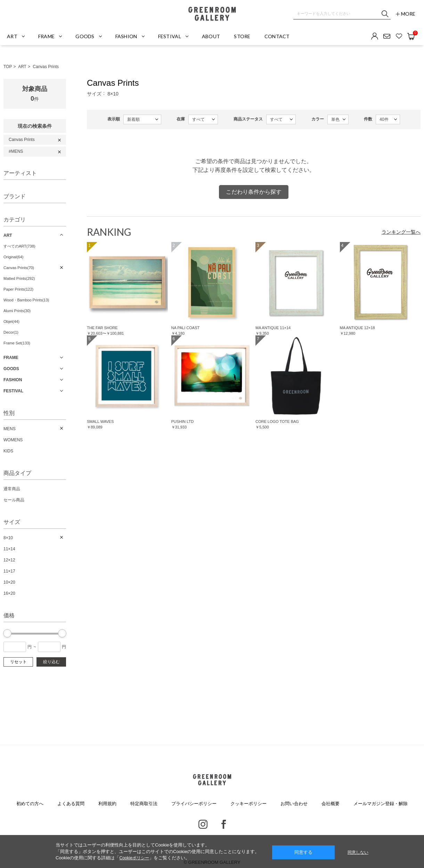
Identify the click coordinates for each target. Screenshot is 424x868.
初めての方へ (30, 804)
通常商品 (12, 489)
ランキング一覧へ (401, 232)
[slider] (7, 633)
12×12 (9, 560)
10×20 (9, 582)
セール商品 (14, 500)
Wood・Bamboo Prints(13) (26, 300)
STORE (242, 36)
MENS (10, 429)
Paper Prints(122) (18, 289)
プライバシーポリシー (194, 804)
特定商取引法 (144, 804)
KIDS (8, 451)
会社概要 (331, 804)
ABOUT (211, 36)
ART (22, 67)
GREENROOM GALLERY (212, 14)
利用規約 (107, 804)
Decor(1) (11, 332)
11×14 (9, 549)
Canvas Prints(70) (19, 268)
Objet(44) (11, 322)
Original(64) (13, 257)
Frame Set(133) (17, 343)
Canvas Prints (46, 67)
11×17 (9, 571)
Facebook (224, 824)
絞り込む (51, 662)
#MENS (16, 151)
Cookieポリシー (134, 858)
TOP (8, 67)
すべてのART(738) (19, 246)
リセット (18, 662)
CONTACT (277, 36)
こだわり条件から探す (254, 192)
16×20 (9, 593)
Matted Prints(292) (19, 278)
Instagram (203, 824)
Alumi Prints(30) (17, 311)
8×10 (8, 538)
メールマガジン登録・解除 (381, 804)
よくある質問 (71, 804)
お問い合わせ (294, 804)
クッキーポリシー (248, 804)
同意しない (358, 852)
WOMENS (13, 440)
